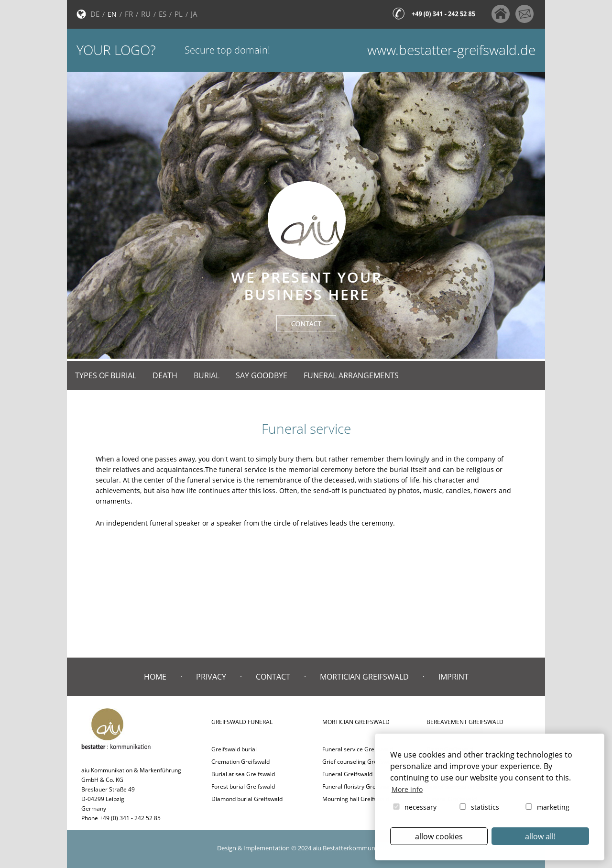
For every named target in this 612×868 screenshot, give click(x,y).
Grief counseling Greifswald (359, 762)
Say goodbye (262, 375)
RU (146, 14)
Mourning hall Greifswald (356, 799)
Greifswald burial (234, 749)
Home (155, 677)
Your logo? (116, 50)
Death (165, 375)
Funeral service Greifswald (358, 749)
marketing (547, 807)
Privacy (211, 677)
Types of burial (106, 375)
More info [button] (407, 789)
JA (194, 14)
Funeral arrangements (351, 375)
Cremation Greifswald (240, 762)
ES (163, 14)
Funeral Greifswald (347, 774)
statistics (479, 807)
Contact (273, 677)
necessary (414, 807)
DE (95, 14)
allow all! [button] (540, 836)
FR (129, 14)
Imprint (454, 677)
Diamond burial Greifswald (247, 799)
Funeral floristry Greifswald (358, 786)
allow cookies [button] (439, 836)
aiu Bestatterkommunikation (354, 848)
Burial (207, 375)
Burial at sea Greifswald (243, 774)
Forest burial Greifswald (243, 786)
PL (179, 14)
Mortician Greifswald (364, 677)
